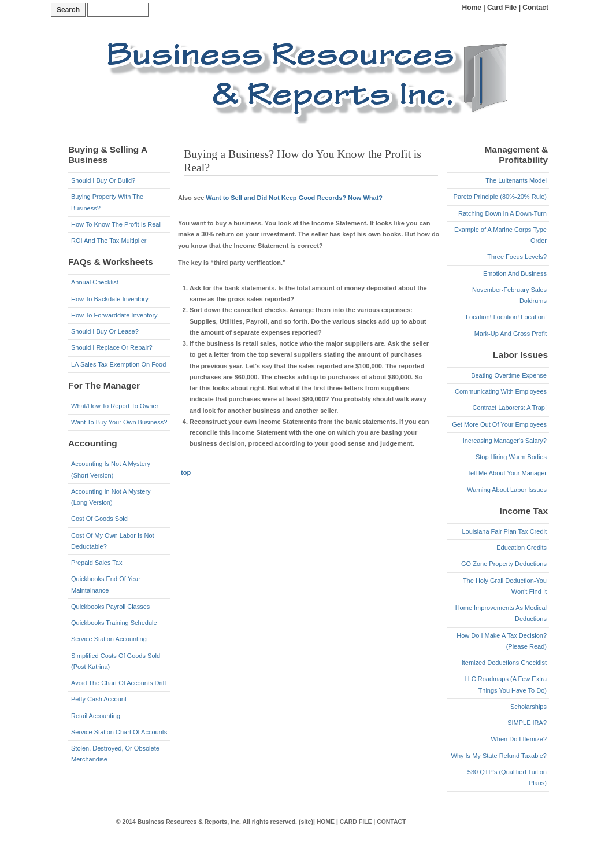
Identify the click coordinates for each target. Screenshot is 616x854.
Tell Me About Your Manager (507, 473)
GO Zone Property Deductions (504, 564)
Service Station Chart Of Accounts (119, 732)
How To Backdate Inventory (110, 299)
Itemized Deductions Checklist (504, 663)
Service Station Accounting (109, 639)
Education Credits (522, 548)
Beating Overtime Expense (509, 375)
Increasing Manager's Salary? (505, 441)
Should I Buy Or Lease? (105, 331)
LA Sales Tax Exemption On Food (118, 364)
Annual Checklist (95, 282)
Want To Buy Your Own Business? (119, 422)
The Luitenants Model (516, 180)
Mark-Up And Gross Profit (511, 334)
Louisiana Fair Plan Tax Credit (504, 531)
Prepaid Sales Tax (97, 563)
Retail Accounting (96, 716)
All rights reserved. (270, 822)
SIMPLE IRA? (527, 723)
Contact (535, 8)
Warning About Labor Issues (507, 490)
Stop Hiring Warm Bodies (511, 457)
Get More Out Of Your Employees (499, 424)
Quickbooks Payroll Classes (110, 607)
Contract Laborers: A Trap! (510, 408)
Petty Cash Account (99, 699)
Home (472, 8)
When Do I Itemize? (519, 739)
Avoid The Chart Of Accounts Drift (119, 683)
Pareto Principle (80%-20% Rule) (500, 197)
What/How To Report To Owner (115, 406)
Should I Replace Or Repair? (112, 347)
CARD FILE (356, 822)
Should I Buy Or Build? (103, 180)
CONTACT (391, 822)
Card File (502, 8)
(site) (306, 822)
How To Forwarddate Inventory (114, 315)
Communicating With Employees (501, 391)
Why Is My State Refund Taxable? (499, 756)
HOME (326, 822)
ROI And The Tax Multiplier (109, 241)
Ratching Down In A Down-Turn (502, 213)
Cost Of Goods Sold (99, 519)
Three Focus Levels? (517, 257)
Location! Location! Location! (506, 317)
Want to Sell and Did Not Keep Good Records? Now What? (294, 198)
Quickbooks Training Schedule (114, 623)
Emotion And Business (515, 273)
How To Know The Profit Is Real (116, 224)
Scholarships (528, 707)
